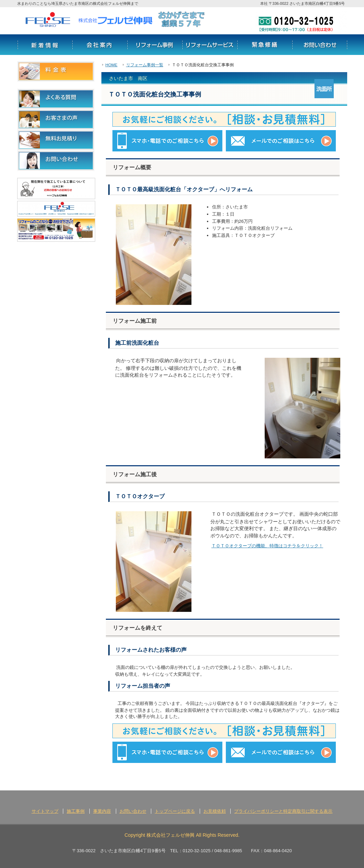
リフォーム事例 (155, 45)
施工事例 (76, 811)
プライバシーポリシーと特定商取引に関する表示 (283, 811)
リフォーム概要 (132, 167)
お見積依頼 (215, 811)
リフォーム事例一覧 (145, 65)
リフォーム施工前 (135, 321)
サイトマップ (45, 811)
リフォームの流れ (265, 45)
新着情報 (45, 45)
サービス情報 (210, 45)
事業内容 (102, 811)
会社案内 (100, 45)
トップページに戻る (175, 811)
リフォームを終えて (137, 628)
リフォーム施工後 (135, 474)
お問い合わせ (320, 45)
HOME (112, 65)
